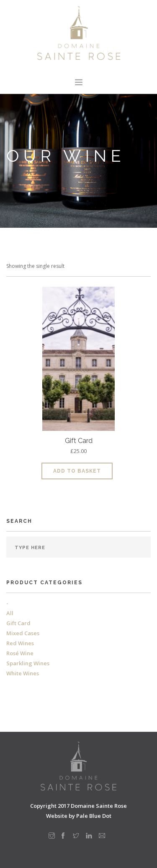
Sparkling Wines (28, 663)
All (10, 613)
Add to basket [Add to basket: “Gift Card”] (77, 471)
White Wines (23, 673)
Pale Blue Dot (94, 816)
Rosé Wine (20, 653)
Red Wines (20, 643)
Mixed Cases (23, 633)
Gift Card (18, 623)
